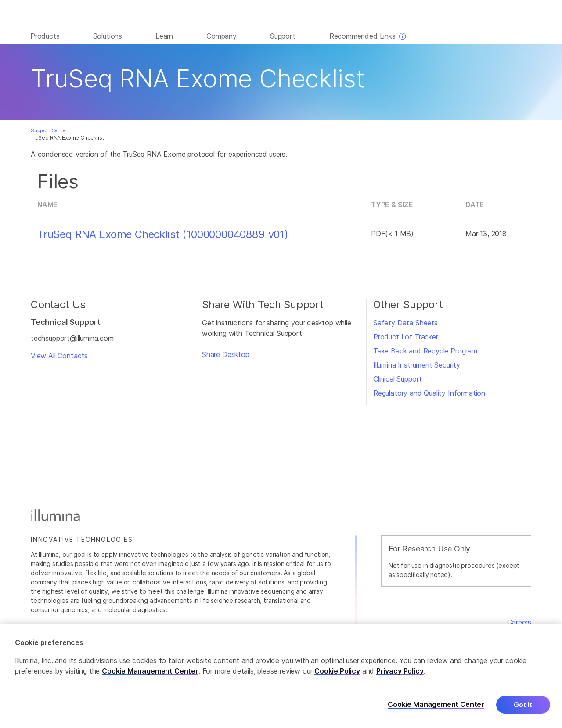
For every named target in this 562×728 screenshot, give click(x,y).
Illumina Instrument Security (417, 365)
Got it (523, 705)
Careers (519, 622)
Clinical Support (398, 379)
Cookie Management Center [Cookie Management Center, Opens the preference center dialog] (436, 705)
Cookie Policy (337, 671)
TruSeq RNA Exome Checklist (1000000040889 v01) (163, 234)
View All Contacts (59, 356)
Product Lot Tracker (406, 337)
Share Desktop (226, 354)
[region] (281, 676)
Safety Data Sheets (405, 323)
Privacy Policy (400, 671)
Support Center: (49, 130)
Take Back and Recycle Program (425, 351)
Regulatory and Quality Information (429, 393)
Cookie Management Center (150, 671)
